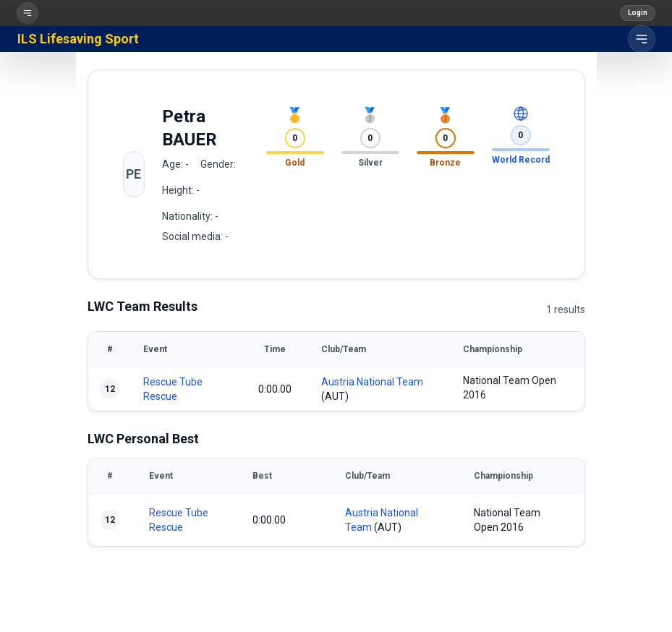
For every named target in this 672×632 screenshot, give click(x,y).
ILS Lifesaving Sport (78, 39)
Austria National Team (372, 382)
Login (638, 13)
